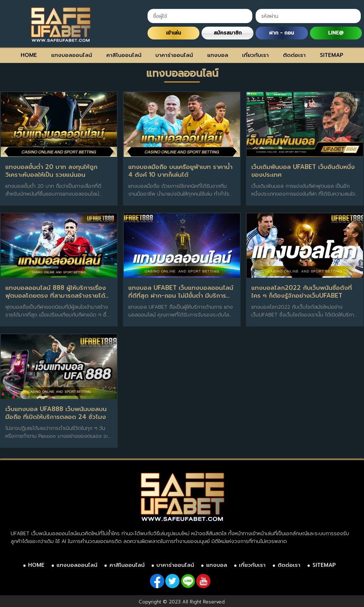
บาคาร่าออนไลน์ (174, 55)
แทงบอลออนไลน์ (72, 55)
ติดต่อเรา (294, 55)
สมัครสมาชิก (228, 33)
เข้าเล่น (173, 33)
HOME (29, 55)
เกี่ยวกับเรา (255, 55)
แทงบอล (218, 55)
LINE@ (336, 33)
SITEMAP (332, 55)
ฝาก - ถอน (282, 33)
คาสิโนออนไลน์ (124, 55)
